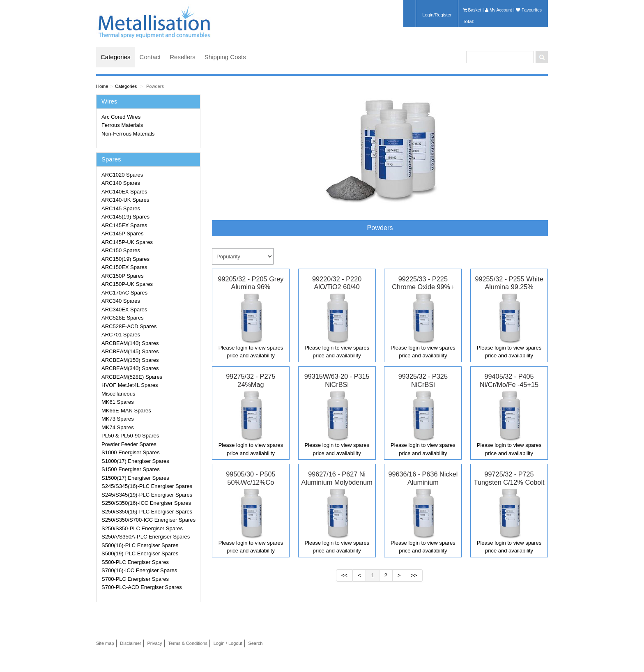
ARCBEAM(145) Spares (130, 351)
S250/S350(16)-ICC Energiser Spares (146, 503)
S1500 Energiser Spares (131, 469)
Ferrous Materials (122, 125)
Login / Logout (228, 643)
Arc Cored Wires (121, 117)
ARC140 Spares (121, 183)
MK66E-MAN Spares (126, 411)
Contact (150, 57)
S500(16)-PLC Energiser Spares (140, 545)
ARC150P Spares (122, 276)
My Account (498, 10)
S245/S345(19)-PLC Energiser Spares (147, 495)
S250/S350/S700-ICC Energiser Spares (148, 520)
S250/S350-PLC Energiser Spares (142, 528)
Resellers (183, 57)
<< (344, 575)
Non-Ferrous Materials (128, 134)
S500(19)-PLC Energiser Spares (140, 553)
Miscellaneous (118, 394)
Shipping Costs (225, 57)
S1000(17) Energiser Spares (135, 461)
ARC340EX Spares (124, 310)
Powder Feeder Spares (129, 444)
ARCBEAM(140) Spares (130, 343)
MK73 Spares (118, 419)
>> (414, 575)
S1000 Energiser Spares (131, 452)
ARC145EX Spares (124, 225)
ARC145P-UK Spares (127, 242)
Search (255, 643)
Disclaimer (131, 643)
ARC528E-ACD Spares (129, 326)
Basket (472, 10)
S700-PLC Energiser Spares (135, 579)
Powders (155, 86)
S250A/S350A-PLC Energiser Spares (146, 537)
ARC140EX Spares (124, 192)
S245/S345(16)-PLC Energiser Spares (147, 486)
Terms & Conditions (188, 643)
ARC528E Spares (123, 318)
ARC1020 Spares (122, 175)
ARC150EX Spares (124, 267)
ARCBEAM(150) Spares (130, 360)
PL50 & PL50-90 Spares (130, 436)
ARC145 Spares (121, 208)
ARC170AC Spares (124, 293)
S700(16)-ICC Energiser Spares (139, 570)
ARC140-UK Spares (125, 200)
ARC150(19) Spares (125, 259)
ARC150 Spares (121, 250)
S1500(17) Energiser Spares (135, 478)
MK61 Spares (118, 402)
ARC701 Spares (121, 335)
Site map (105, 643)
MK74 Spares (118, 427)
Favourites (529, 10)
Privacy (154, 643)
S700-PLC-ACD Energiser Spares (142, 587)
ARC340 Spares (121, 301)
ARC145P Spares (122, 234)
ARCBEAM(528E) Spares (132, 377)
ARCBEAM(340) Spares (130, 368)
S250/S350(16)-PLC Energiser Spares (147, 512)
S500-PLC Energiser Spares (135, 562)
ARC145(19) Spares (125, 217)
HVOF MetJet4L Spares (130, 385)
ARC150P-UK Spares (127, 284)
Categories (116, 57)
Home (102, 86)
